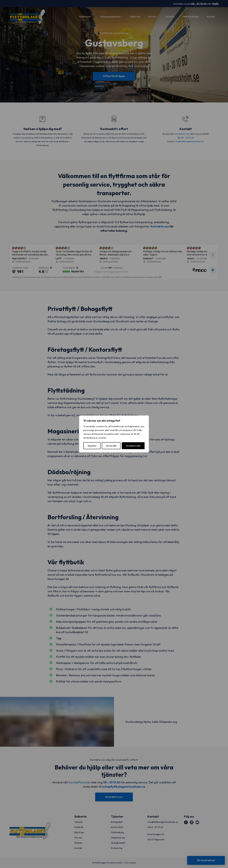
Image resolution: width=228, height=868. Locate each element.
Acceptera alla (133, 446)
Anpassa (92, 446)
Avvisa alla (111, 446)
